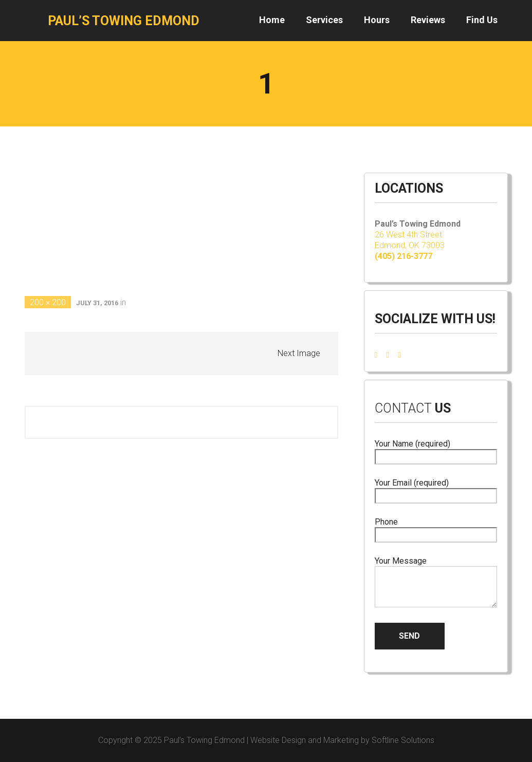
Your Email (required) (436, 489)
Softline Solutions (403, 740)
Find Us (482, 20)
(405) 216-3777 (403, 256)
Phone (436, 528)
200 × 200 (48, 302)
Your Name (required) (436, 450)
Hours (377, 20)
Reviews (428, 20)
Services (324, 20)
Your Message (436, 583)
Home (272, 20)
